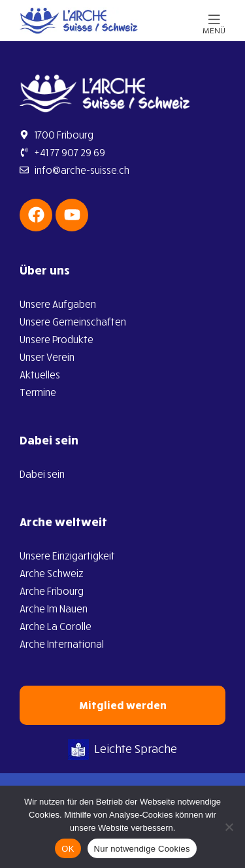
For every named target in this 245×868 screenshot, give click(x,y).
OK (68, 849)
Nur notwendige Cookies (142, 849)
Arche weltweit (63, 522)
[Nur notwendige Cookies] (229, 827)
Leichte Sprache (122, 748)
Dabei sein (49, 440)
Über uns (45, 270)
